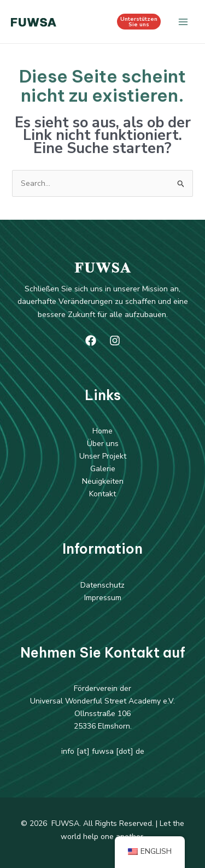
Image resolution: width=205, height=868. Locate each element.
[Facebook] (91, 341)
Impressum (103, 598)
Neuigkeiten (103, 481)
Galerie (103, 469)
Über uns (103, 444)
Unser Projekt (103, 456)
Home (102, 431)
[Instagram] (115, 341)
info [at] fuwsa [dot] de (103, 751)
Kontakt (102, 494)
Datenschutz (102, 585)
